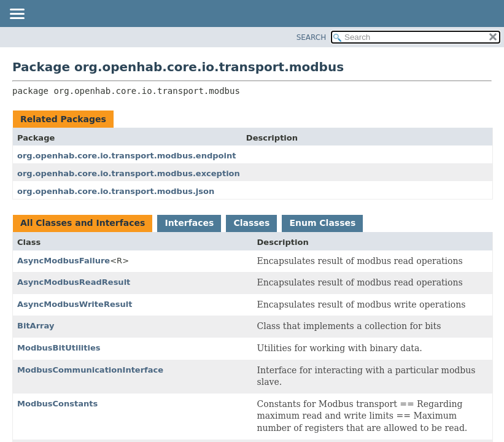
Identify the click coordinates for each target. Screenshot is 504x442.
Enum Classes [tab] (322, 223)
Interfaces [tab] (189, 223)
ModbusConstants (57, 404)
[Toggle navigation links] (17, 15)
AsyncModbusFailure (64, 261)
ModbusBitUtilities (59, 348)
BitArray (36, 326)
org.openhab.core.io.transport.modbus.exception (129, 173)
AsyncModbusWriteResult (75, 304)
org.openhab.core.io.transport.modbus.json (116, 191)
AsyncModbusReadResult (74, 282)
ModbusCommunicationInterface (90, 370)
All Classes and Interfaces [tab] (83, 223)
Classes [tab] (251, 223)
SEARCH (312, 37)
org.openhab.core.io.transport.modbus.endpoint (126, 156)
